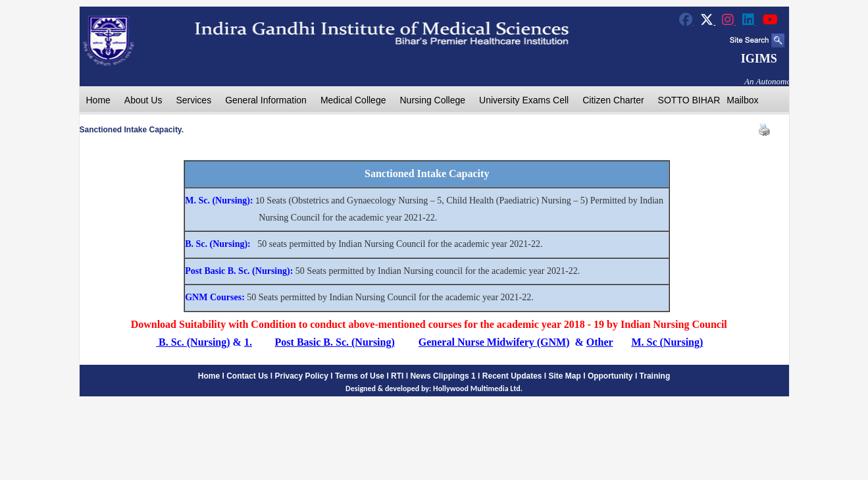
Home (98, 100)
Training (655, 376)
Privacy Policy (302, 376)
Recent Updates (512, 376)
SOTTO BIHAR (689, 100)
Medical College (353, 100)
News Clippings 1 (443, 376)
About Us (143, 100)
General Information (266, 100)
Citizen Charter (613, 100)
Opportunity (610, 376)
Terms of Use (360, 376)
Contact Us (247, 376)
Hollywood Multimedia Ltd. (478, 388)
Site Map (565, 376)
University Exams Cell (524, 100)
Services (193, 100)
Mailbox (742, 100)
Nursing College (432, 100)
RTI (397, 376)
